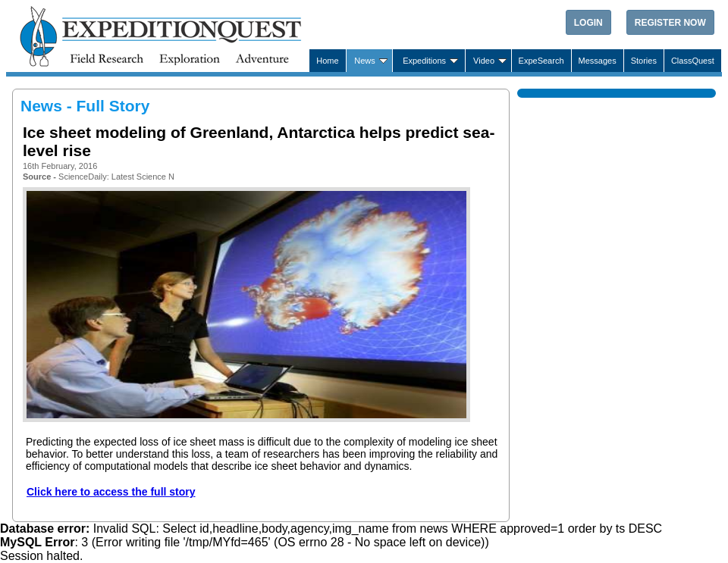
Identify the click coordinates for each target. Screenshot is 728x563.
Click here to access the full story (111, 492)
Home (327, 61)
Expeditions (424, 61)
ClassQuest (693, 61)
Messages (598, 61)
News (365, 61)
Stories (644, 61)
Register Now (670, 23)
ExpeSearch (541, 61)
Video (484, 61)
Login (588, 23)
